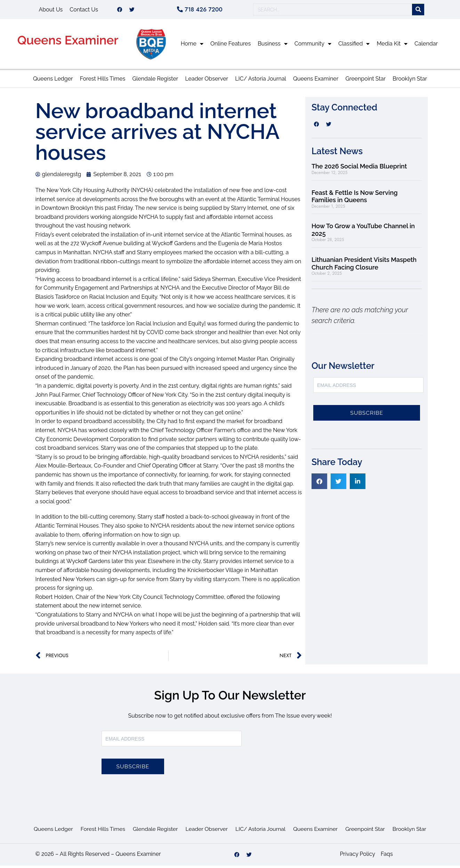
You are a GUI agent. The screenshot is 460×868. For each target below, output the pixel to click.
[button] (319, 484)
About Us (51, 11)
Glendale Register (155, 81)
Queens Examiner (68, 43)
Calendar (426, 46)
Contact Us (84, 11)
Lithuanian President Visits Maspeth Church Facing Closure (364, 266)
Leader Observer (207, 81)
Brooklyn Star (410, 81)
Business (273, 46)
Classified (354, 46)
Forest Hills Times (103, 81)
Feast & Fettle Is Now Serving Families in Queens (355, 199)
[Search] (418, 11)
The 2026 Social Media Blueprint (359, 169)
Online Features (231, 46)
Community (313, 46)
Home (192, 46)
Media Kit (392, 46)
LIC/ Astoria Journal (261, 81)
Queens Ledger (53, 81)
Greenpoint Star (365, 81)
